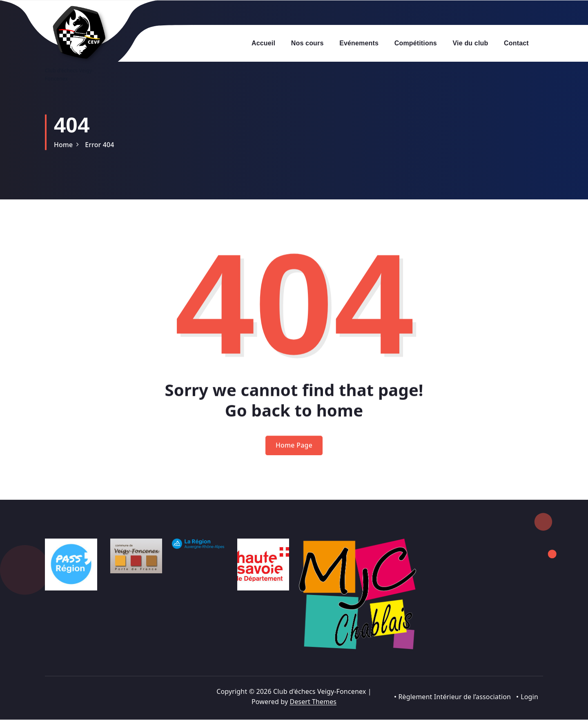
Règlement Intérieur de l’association (454, 697)
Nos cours (307, 43)
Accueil (263, 43)
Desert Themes (313, 702)
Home (63, 145)
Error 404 (100, 145)
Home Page (294, 455)
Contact (516, 43)
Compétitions (416, 43)
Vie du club (471, 43)
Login (529, 697)
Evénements (359, 43)
